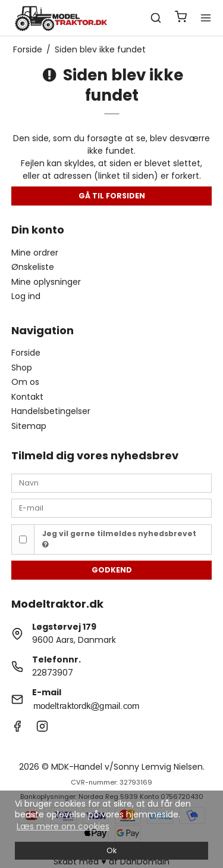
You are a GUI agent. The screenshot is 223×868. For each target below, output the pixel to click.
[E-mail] (112, 508)
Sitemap (29, 426)
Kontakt (27, 397)
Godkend (112, 570)
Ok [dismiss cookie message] (111, 850)
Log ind (26, 296)
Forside (26, 353)
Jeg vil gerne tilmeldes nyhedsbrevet (119, 539)
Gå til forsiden (112, 196)
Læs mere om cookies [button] (63, 826)
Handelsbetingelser (51, 411)
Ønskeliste (33, 267)
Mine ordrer (35, 253)
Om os (25, 382)
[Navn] (112, 483)
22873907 (53, 673)
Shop (22, 368)
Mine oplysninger (46, 282)
